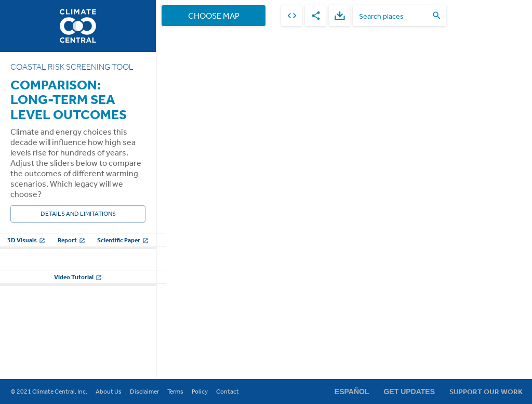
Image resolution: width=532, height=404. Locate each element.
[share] (315, 16)
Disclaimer (144, 392)
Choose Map (214, 16)
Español (352, 392)
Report (71, 240)
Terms (175, 392)
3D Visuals (26, 240)
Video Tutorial (78, 365)
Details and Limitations (78, 214)
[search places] (393, 16)
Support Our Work (486, 392)
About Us (109, 392)
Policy (200, 392)
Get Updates (409, 392)
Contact (228, 392)
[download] (339, 16)
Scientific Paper (123, 240)
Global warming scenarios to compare (65, 267)
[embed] (291, 16)
